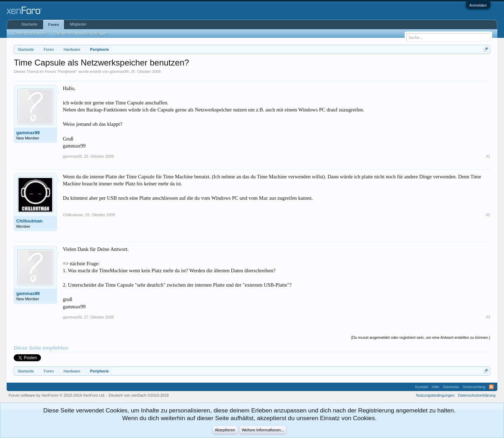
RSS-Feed (491, 387)
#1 (488, 156)
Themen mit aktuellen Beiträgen (80, 33)
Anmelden (478, 5)
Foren (54, 25)
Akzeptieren (225, 430)
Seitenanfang (474, 387)
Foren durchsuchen (30, 33)
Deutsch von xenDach (139, 395)
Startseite (29, 24)
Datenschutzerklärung (477, 395)
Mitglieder (78, 24)
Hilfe (435, 387)
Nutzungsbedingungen (435, 395)
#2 (488, 215)
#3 (488, 317)
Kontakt (422, 387)
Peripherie (67, 71)
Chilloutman (29, 221)
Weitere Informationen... (263, 430)
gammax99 (119, 71)
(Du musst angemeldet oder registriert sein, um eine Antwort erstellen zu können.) (421, 337)
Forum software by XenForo (57, 395)
